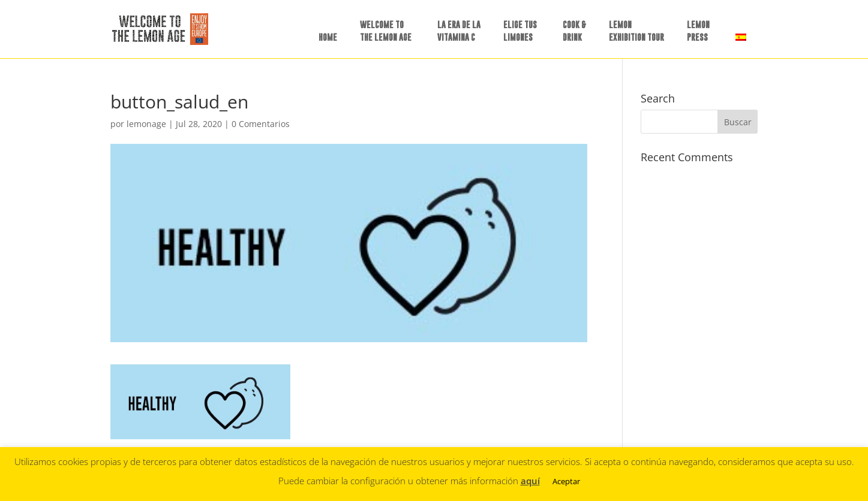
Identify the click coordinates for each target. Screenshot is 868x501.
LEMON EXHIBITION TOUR (636, 31)
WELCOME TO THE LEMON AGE (386, 31)
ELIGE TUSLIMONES (520, 31)
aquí (530, 481)
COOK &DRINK (574, 31)
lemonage (146, 124)
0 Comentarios (261, 124)
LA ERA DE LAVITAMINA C (459, 31)
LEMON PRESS (698, 31)
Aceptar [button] (566, 481)
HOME (328, 37)
